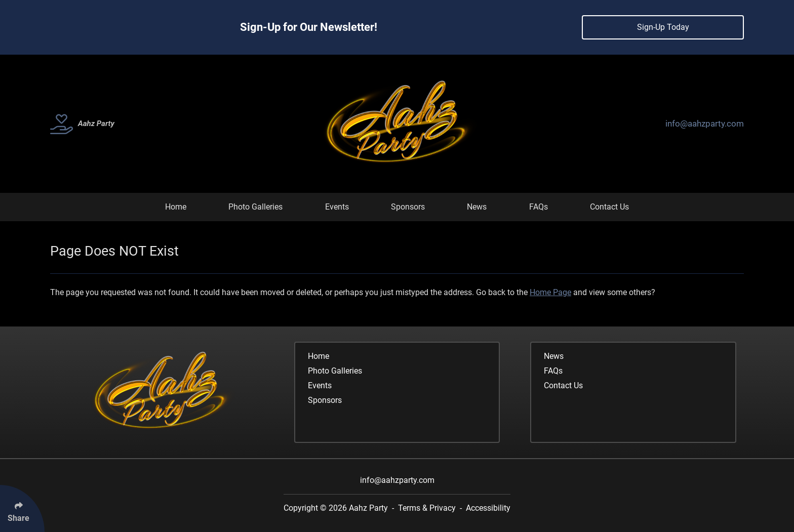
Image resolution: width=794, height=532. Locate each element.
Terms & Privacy (427, 508)
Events (337, 207)
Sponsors (408, 207)
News (477, 207)
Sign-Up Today (663, 27)
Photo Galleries (255, 207)
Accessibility (488, 508)
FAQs (539, 207)
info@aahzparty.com (705, 124)
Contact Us (609, 207)
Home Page (550, 292)
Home (176, 207)
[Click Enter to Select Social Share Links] (22, 508)
